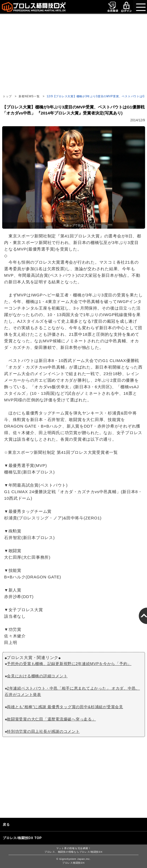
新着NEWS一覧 (29, 96)
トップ (7, 96)
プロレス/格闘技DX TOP (22, 838)
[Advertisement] (73, 53)
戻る (6, 825)
